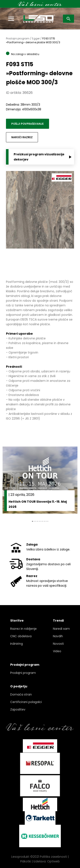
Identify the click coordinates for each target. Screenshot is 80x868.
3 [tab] (36, 521)
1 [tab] (32, 521)
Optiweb (53, 861)
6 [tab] (41, 521)
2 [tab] (34, 521)
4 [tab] (38, 521)
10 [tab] (48, 521)
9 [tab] (46, 521)
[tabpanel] (40, 480)
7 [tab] (43, 521)
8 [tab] (44, 521)
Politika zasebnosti (53, 857)
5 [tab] (39, 521)
